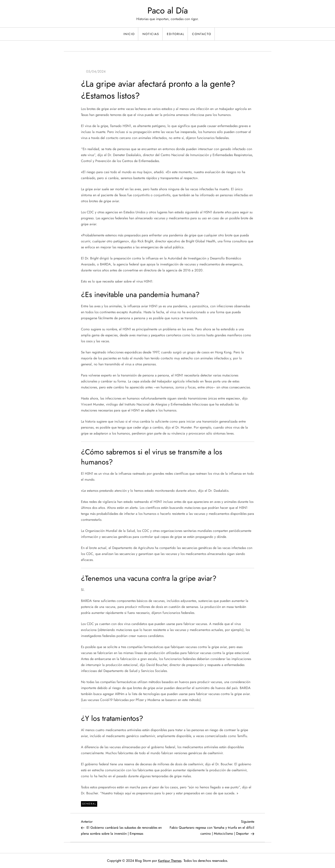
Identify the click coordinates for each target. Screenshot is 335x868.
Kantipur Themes (170, 861)
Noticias (151, 34)
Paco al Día (168, 10)
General (89, 804)
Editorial (176, 34)
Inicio (129, 34)
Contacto (202, 34)
